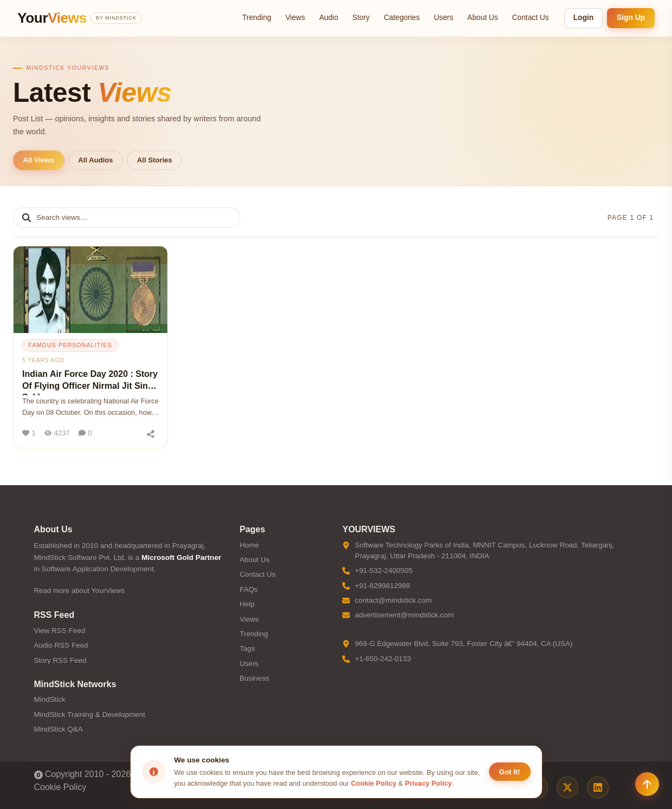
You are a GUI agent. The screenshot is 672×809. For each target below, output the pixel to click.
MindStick (50, 699)
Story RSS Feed (60, 660)
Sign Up (631, 18)
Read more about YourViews (80, 591)
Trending (257, 18)
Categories (402, 18)
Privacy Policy (429, 783)
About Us (483, 18)
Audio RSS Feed (61, 645)
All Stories (155, 160)
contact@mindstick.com (393, 600)
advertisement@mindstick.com (404, 615)
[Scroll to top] (647, 784)
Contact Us (531, 18)
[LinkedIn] (598, 787)
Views (295, 18)
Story (361, 18)
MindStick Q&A (58, 729)
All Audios (95, 160)
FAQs (249, 589)
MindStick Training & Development (90, 715)
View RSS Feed (60, 631)
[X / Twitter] (567, 787)
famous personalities (70, 345)
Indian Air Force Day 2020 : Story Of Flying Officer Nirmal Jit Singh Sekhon (90, 382)
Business (254, 678)
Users (443, 18)
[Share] (151, 433)
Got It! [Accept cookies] (510, 772)
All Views (39, 160)
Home (249, 545)
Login (583, 18)
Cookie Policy (60, 787)
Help (247, 604)
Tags (247, 648)
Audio (328, 18)
